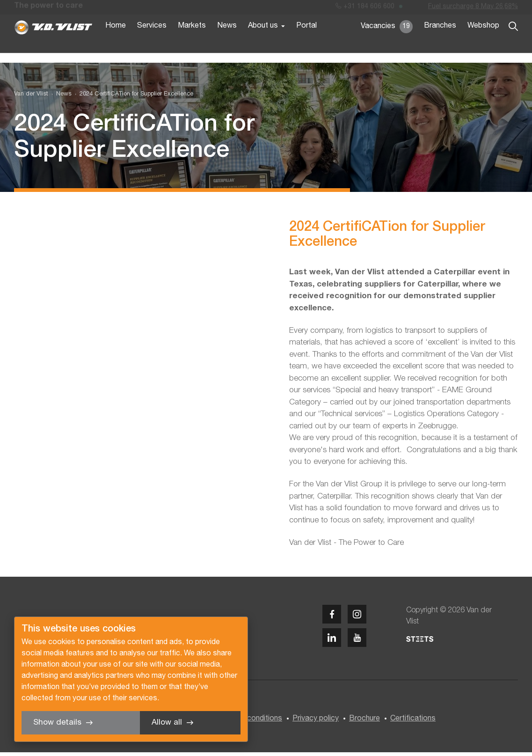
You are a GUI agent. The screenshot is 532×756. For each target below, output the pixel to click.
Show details (57, 723)
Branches (440, 41)
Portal (306, 41)
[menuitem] (60, 98)
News (227, 41)
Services (152, 41)
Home (116, 41)
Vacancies (387, 42)
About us (263, 41)
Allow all (167, 723)
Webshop (483, 41)
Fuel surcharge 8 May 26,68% (473, 9)
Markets (192, 41)
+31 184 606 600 (365, 9)
